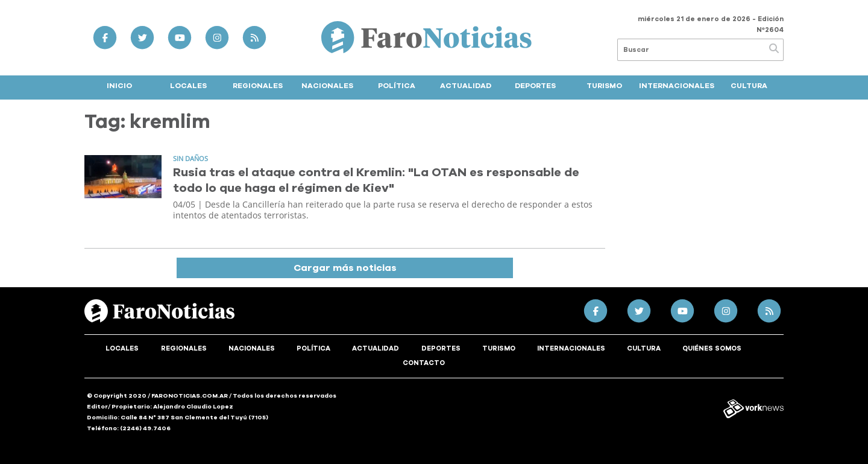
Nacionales (327, 86)
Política (397, 86)
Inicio (119, 86)
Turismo (604, 86)
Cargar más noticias (345, 268)
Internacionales (677, 86)
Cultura (749, 86)
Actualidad (466, 86)
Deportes (535, 86)
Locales (188, 86)
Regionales (258, 86)
